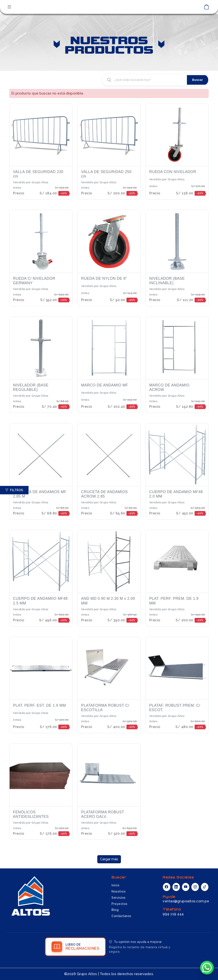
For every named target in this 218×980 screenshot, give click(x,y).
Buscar (198, 80)
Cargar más (109, 859)
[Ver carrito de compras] (207, 7)
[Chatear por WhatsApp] (207, 968)
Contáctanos (121, 916)
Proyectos (120, 904)
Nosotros (119, 891)
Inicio (115, 885)
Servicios (119, 898)
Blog (115, 910)
